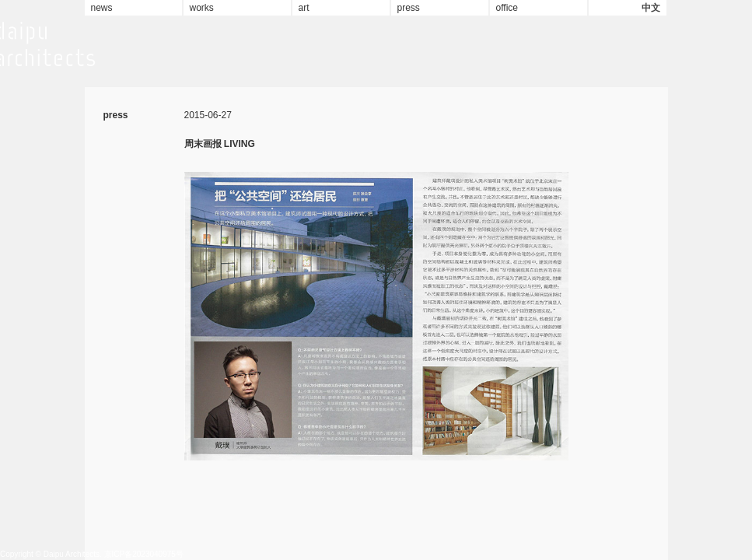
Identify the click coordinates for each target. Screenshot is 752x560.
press (409, 8)
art (304, 8)
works (202, 8)
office (507, 8)
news (102, 8)
